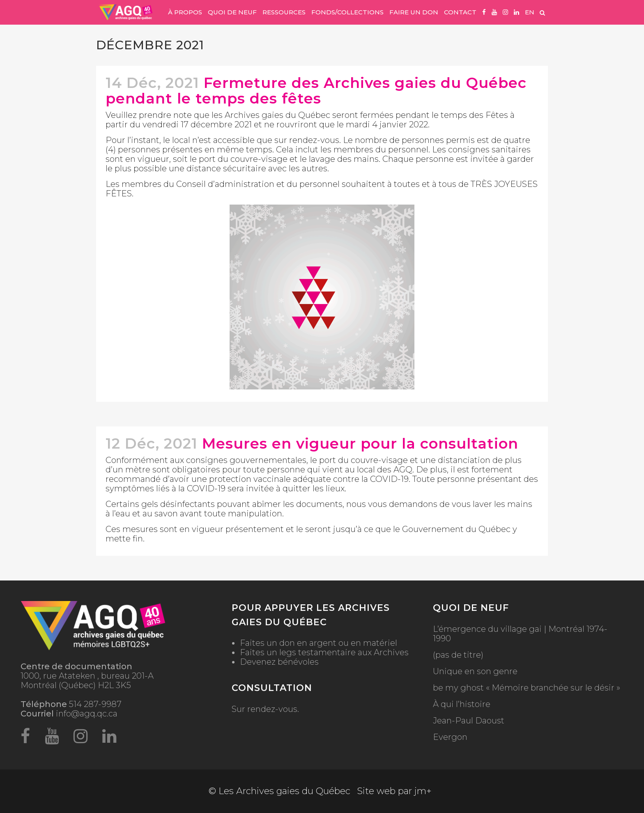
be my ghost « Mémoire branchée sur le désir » (527, 688)
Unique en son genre (475, 671)
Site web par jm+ (394, 791)
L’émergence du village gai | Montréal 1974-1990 (520, 634)
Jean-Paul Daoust (469, 721)
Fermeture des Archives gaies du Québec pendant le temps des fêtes (316, 91)
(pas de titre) (458, 655)
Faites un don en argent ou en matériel (319, 643)
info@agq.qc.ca (87, 714)
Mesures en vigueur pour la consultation (360, 443)
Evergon (450, 737)
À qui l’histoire (462, 704)
